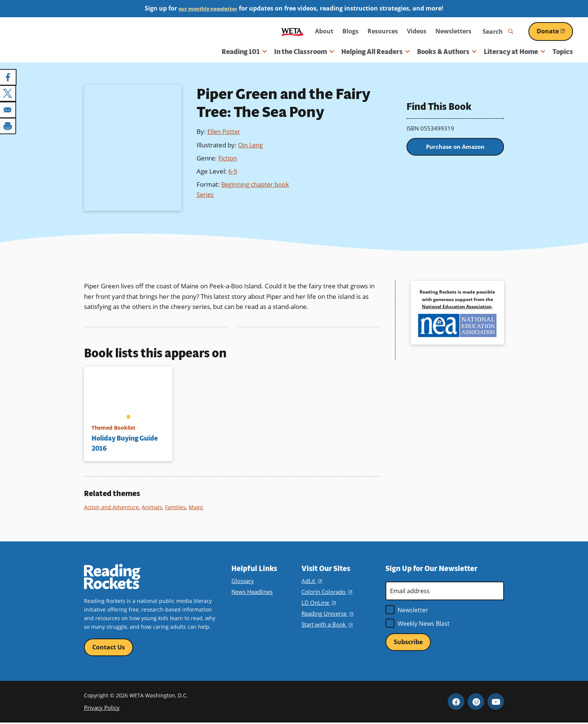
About (324, 31)
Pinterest (476, 703)
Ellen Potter (224, 131)
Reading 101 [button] (244, 52)
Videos (417, 31)
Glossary (242, 581)
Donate (555, 31)
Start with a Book (326, 624)
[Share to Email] (8, 109)
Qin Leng (251, 145)
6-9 (233, 171)
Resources (383, 31)
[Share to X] (8, 93)
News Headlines (252, 592)
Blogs (350, 31)
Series (205, 194)
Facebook (456, 703)
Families (178, 507)
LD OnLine (318, 603)
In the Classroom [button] (304, 52)
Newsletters (453, 31)
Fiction (228, 158)
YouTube (496, 703)
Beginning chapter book (256, 184)
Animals (154, 507)
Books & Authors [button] (447, 52)
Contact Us (109, 648)
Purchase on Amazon (455, 148)
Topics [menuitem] (563, 52)
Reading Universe (327, 614)
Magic (199, 507)
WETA (292, 31)
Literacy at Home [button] (514, 52)
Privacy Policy (101, 708)
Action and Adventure (112, 507)
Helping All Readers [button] (375, 52)
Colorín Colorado (326, 592)
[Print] (8, 124)
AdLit (311, 581)
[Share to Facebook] (8, 77)
